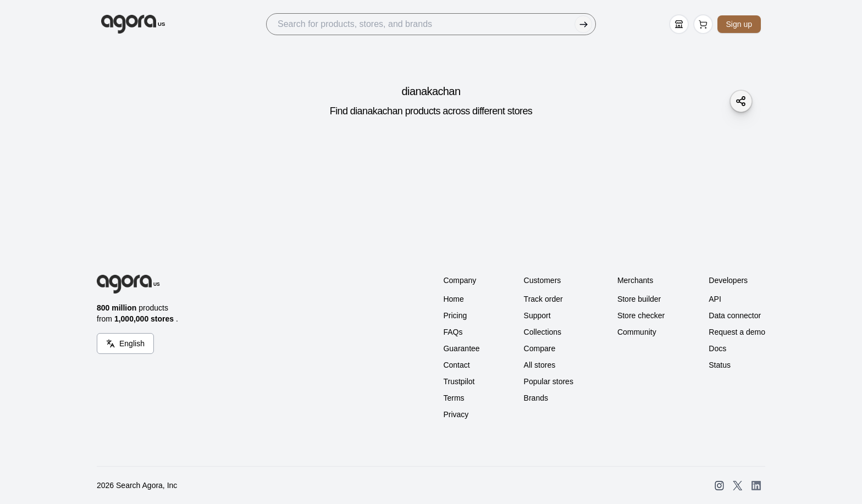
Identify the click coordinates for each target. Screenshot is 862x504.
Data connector (735, 315)
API (715, 299)
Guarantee (461, 348)
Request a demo (737, 332)
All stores (540, 365)
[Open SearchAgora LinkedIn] (756, 486)
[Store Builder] (679, 24)
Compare (540, 348)
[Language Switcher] (125, 344)
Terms (454, 398)
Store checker (641, 315)
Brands (536, 398)
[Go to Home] (133, 24)
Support (537, 315)
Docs (717, 348)
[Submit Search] (583, 24)
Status (720, 365)
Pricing (455, 315)
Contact (456, 365)
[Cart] (703, 24)
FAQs (453, 332)
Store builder (639, 299)
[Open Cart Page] (703, 24)
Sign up (739, 24)
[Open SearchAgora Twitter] (737, 486)
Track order (543, 299)
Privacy (456, 414)
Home (453, 299)
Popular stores (549, 381)
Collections (543, 332)
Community (637, 332)
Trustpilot (459, 381)
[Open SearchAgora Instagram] (719, 486)
